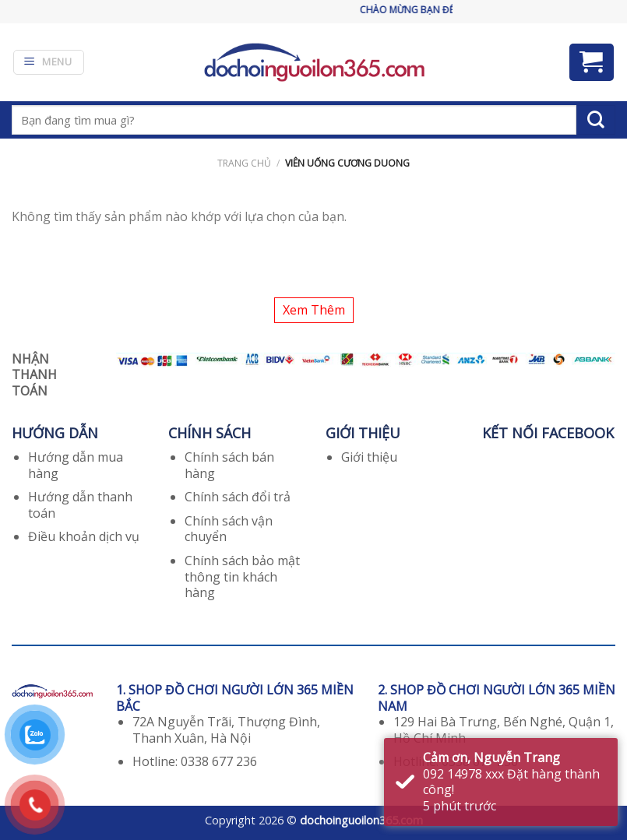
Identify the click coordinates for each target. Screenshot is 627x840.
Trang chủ (244, 163)
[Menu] (49, 62)
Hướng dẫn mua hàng (76, 465)
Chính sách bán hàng (229, 465)
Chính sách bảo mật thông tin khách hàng (242, 577)
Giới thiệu (369, 457)
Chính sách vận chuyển (229, 529)
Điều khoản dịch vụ (84, 536)
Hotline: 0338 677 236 (195, 761)
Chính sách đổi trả (238, 497)
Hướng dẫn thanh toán (80, 505)
